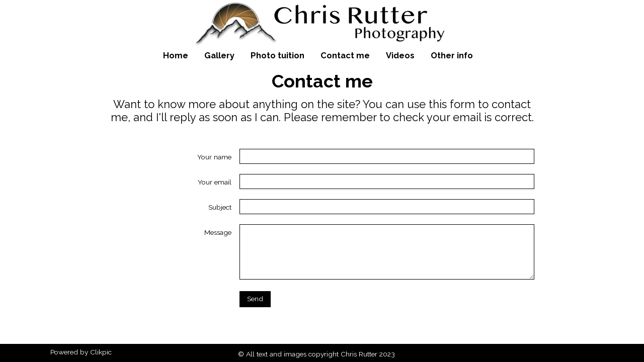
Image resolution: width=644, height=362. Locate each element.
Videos (400, 55)
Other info (452, 55)
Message (218, 232)
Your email (215, 182)
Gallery (219, 55)
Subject (220, 207)
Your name (214, 157)
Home (176, 55)
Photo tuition (277, 55)
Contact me (345, 55)
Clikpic (101, 352)
